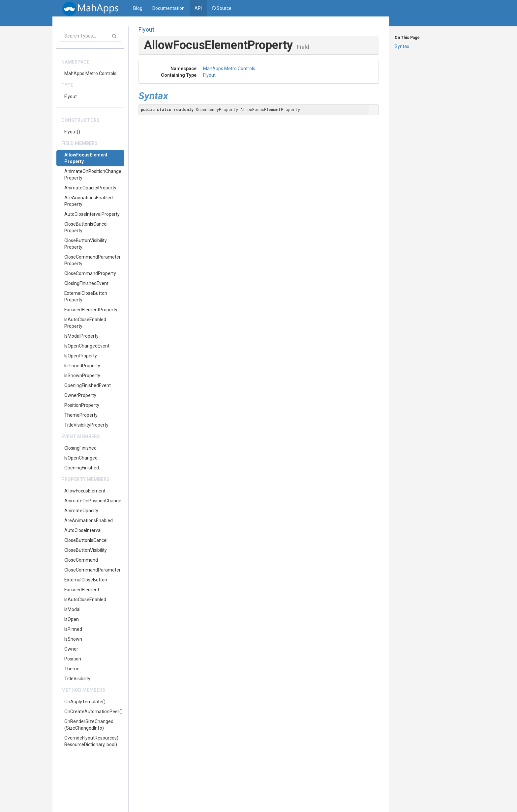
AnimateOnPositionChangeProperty (93, 175)
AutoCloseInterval (83, 530)
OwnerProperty (80, 395)
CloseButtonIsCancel (86, 540)
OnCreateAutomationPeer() (93, 712)
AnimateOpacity (81, 511)
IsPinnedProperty (82, 366)
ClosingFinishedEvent (86, 283)
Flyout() (72, 132)
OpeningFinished (82, 468)
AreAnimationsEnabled (89, 520)
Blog (138, 8)
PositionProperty (82, 405)
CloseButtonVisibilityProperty (86, 244)
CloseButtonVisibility (86, 550)
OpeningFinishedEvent (88, 385)
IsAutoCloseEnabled (85, 600)
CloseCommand (81, 560)
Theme (72, 669)
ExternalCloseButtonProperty (86, 296)
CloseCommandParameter (92, 570)
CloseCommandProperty (90, 273)
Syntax (402, 46)
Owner (71, 649)
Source (222, 8)
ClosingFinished (80, 448)
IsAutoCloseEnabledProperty (85, 323)
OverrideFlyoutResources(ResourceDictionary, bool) (91, 741)
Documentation (168, 8)
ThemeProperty (81, 415)
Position (73, 659)
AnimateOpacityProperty (90, 188)
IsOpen (72, 619)
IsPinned (73, 629)
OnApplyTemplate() (85, 702)
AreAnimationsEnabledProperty (89, 201)
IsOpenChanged (81, 458)
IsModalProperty (81, 336)
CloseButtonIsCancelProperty (86, 227)
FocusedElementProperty (91, 310)
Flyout (71, 97)
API (198, 8)
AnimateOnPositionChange (93, 501)
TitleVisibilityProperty (86, 425)
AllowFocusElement (85, 491)
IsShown (73, 639)
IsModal (72, 609)
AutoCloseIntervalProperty (92, 214)
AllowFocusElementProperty (86, 158)
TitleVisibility (77, 679)
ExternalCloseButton (86, 580)
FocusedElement (82, 590)
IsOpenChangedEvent (87, 346)
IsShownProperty (82, 376)
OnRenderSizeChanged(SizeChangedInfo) (89, 725)
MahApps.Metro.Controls (90, 73)
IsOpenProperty (81, 356)
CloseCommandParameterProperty (92, 260)
